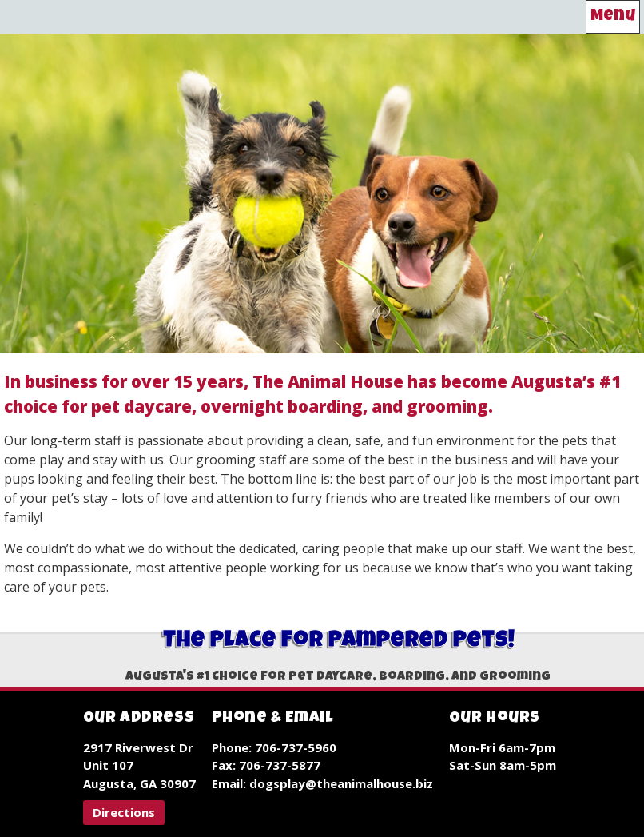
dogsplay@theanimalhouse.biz (341, 783)
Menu (613, 17)
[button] (124, 813)
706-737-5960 (296, 747)
